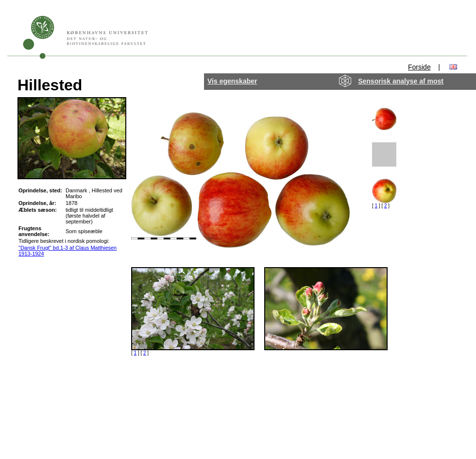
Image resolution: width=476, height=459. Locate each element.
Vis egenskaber (232, 81)
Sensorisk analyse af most (401, 81)
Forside (419, 67)
